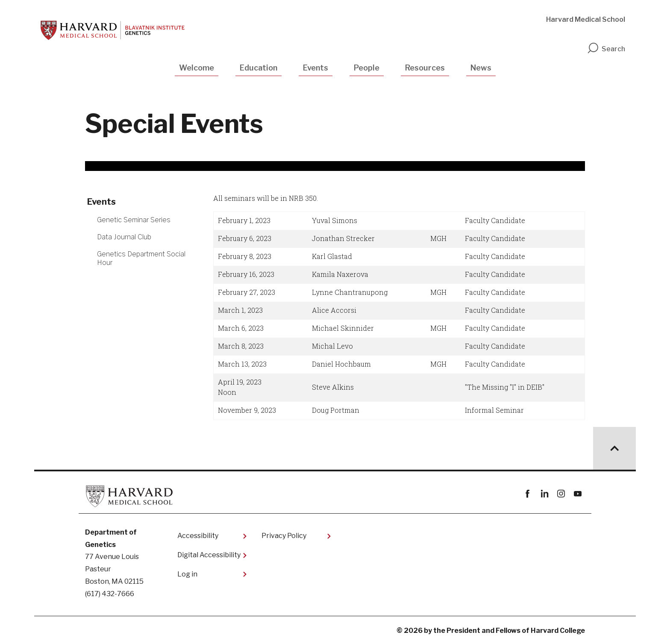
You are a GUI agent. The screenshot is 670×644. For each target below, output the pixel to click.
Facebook (527, 494)
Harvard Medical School (586, 19)
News (481, 68)
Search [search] (606, 49)
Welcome (197, 68)
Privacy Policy (284, 536)
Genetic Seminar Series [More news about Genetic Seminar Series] (134, 220)
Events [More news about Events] (101, 202)
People (367, 68)
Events (316, 68)
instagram (561, 494)
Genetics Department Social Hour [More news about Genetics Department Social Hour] (141, 258)
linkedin (544, 494)
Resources (425, 68)
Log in (187, 574)
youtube (577, 494)
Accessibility (198, 536)
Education (259, 68)
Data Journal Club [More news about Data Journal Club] (124, 237)
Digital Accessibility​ (209, 555)
